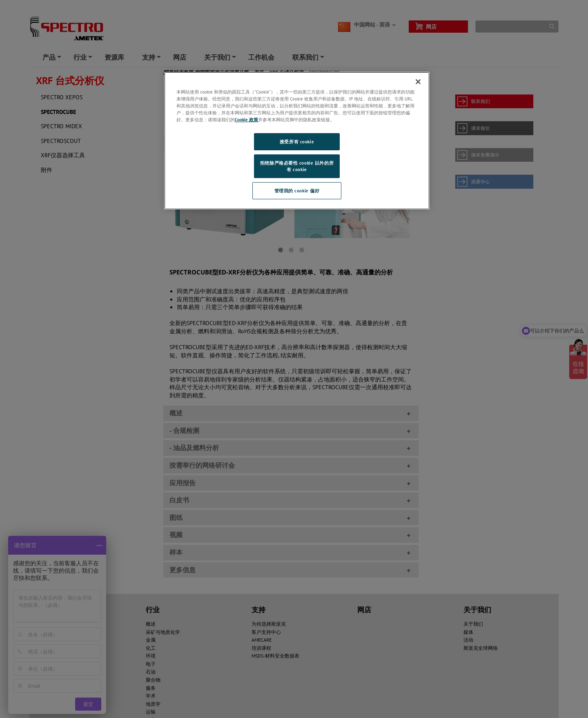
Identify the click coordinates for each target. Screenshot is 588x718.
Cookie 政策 (246, 119)
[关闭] (418, 82)
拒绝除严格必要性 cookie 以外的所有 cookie (297, 166)
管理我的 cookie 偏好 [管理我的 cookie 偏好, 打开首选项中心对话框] (297, 191)
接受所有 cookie (297, 142)
